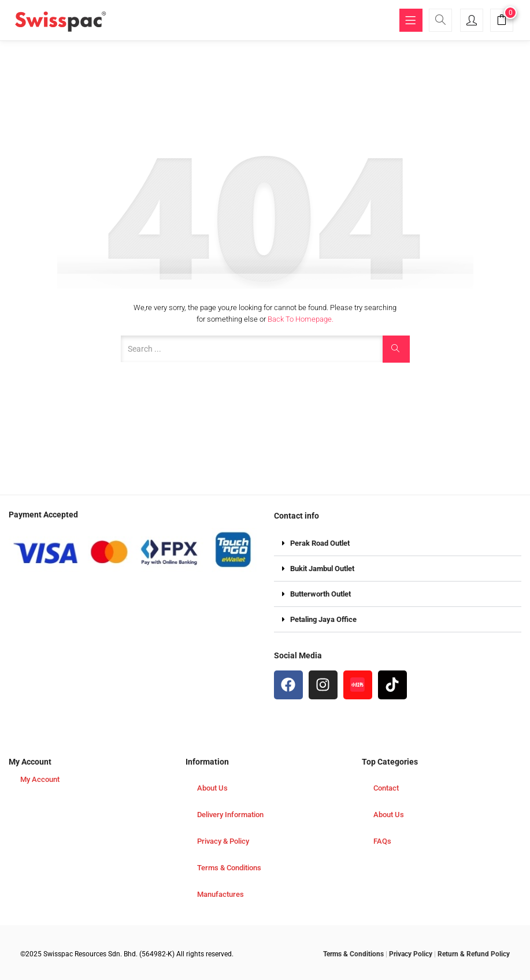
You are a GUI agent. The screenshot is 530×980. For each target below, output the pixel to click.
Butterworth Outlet (320, 594)
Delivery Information (230, 815)
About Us (212, 788)
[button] (502, 22)
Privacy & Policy (223, 841)
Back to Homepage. (301, 319)
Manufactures (220, 894)
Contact (386, 788)
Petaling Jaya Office (323, 619)
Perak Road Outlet (320, 543)
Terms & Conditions (229, 868)
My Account (40, 779)
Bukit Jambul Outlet (322, 569)
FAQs (382, 841)
